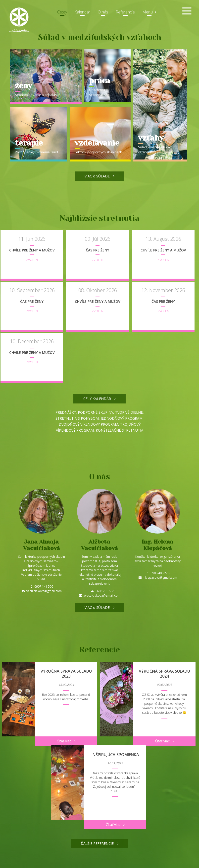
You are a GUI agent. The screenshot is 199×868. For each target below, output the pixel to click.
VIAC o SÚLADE (99, 176)
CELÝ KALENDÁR (99, 418)
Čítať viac (66, 761)
